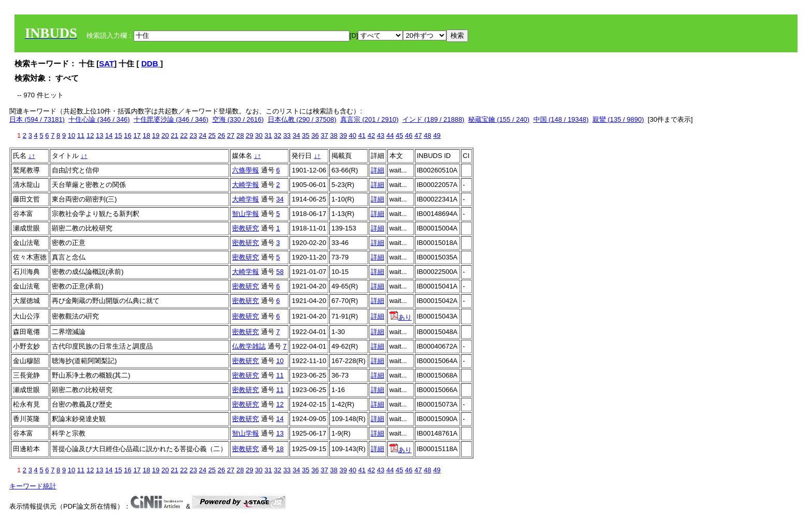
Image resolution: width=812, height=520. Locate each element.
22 (184, 135)
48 (427, 135)
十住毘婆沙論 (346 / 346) (171, 119)
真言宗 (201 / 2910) (369, 119)
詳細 (378, 170)
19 (156, 135)
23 (193, 135)
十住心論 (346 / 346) (99, 119)
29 (250, 135)
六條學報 (245, 170)
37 (324, 135)
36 (315, 135)
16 (127, 135)
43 (381, 135)
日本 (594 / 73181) (37, 119)
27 (230, 135)
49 (437, 135)
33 (287, 135)
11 (81, 135)
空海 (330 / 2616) (238, 119)
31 (268, 135)
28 (240, 135)
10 (71, 135)
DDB (151, 63)
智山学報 (245, 214)
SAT (106, 63)
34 (296, 135)
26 (221, 135)
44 (390, 135)
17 (137, 135)
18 (146, 135)
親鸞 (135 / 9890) (618, 119)
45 (399, 135)
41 (362, 135)
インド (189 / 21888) (433, 119)
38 (334, 135)
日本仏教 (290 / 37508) (302, 119)
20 (165, 135)
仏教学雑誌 (249, 346)
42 (371, 135)
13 (99, 135)
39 (343, 135)
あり (401, 317)
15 (118, 135)
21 (175, 135)
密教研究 (245, 228)
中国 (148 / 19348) (561, 119)
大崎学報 (245, 185)
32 (278, 135)
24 (202, 135)
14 (109, 135)
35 (306, 135)
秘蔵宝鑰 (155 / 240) (499, 119)
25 (212, 135)
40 (353, 135)
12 (90, 135)
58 (280, 272)
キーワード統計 (33, 486)
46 (409, 135)
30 (259, 135)
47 (418, 135)
